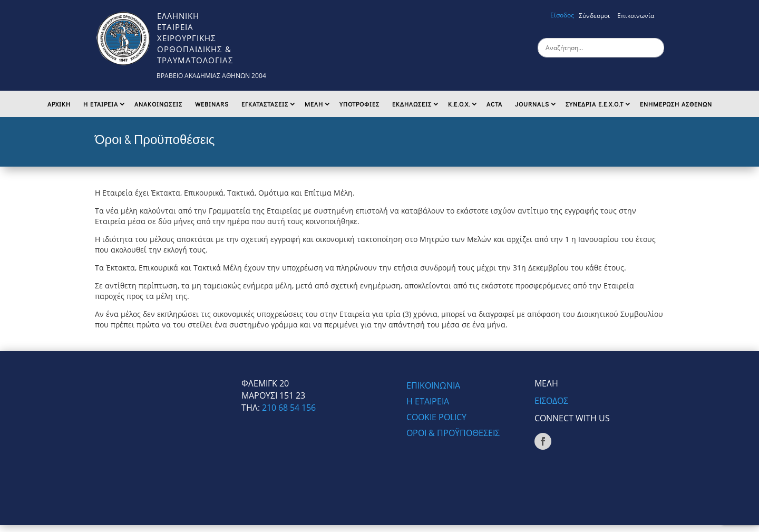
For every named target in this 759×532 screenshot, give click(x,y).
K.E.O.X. (459, 104)
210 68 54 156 (289, 408)
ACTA (494, 104)
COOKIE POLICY (436, 418)
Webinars (212, 104)
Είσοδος (562, 15)
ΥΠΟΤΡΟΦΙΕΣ (359, 104)
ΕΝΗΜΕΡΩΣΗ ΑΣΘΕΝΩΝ (676, 104)
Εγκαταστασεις (265, 104)
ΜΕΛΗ (314, 104)
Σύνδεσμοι (594, 16)
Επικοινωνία (636, 16)
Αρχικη (59, 104)
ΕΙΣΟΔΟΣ (551, 401)
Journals (532, 104)
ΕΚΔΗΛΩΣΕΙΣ (412, 104)
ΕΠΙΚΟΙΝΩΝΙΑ (433, 386)
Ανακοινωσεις (158, 104)
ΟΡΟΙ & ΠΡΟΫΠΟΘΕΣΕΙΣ (453, 434)
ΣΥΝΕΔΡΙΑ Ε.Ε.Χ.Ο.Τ (595, 104)
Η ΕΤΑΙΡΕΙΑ (101, 104)
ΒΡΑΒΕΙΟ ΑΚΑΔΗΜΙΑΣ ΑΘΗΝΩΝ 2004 (211, 76)
